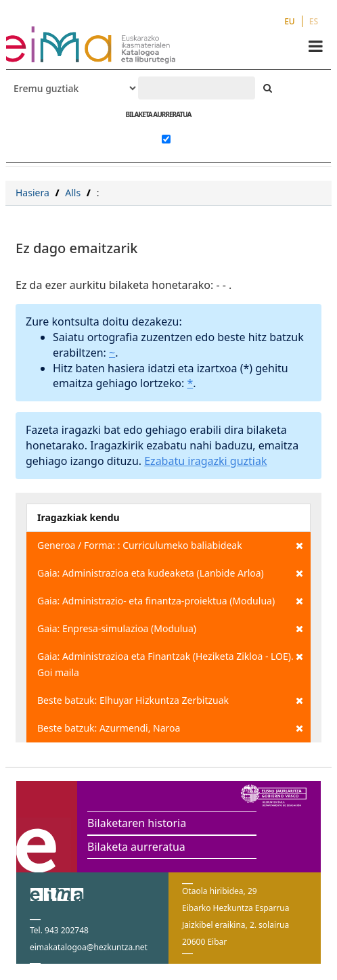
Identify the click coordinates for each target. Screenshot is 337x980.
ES (314, 21)
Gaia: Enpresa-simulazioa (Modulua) (170, 629)
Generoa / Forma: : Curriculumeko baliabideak (170, 545)
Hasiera (32, 193)
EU (290, 21)
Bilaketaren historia (137, 823)
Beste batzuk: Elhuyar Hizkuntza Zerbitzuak (170, 700)
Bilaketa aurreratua (136, 847)
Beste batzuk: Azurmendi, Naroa (170, 728)
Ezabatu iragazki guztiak (205, 461)
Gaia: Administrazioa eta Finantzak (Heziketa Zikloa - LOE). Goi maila (170, 664)
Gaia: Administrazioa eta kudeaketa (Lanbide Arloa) (170, 573)
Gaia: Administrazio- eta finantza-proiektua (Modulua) (170, 601)
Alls (73, 193)
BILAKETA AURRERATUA (158, 114)
